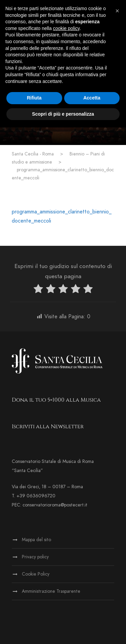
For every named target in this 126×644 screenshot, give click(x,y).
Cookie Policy (36, 574)
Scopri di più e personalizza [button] (63, 114)
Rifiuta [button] (34, 98)
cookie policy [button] (66, 28)
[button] (117, 11)
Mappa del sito (36, 540)
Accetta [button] (92, 98)
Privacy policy (35, 557)
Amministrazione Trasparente (51, 591)
